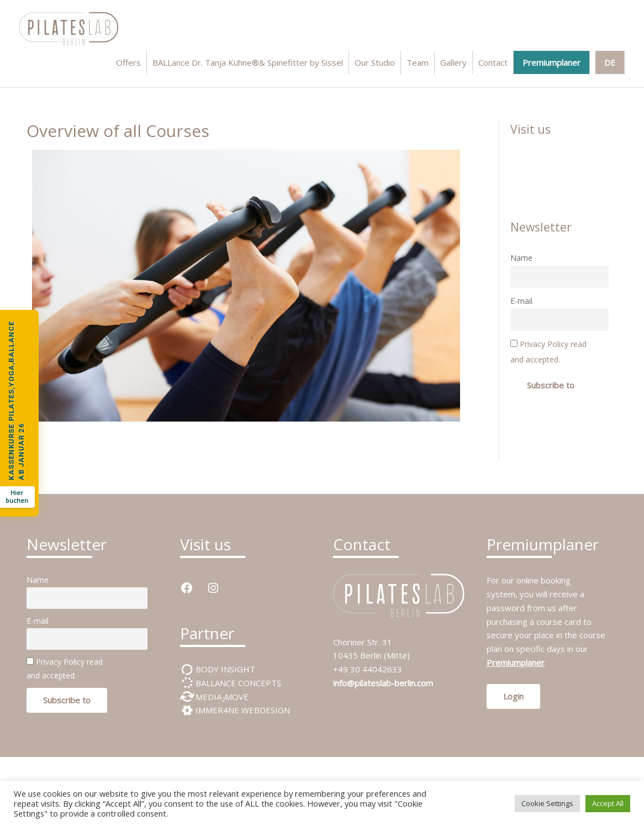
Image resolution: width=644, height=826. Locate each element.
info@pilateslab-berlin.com (383, 683)
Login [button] (513, 696)
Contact (493, 62)
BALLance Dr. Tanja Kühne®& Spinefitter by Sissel (248, 62)
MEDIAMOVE (221, 697)
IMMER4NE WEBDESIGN (242, 710)
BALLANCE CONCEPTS (237, 683)
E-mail (521, 301)
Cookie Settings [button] (547, 803)
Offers (128, 62)
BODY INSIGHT (224, 669)
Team (418, 62)
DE (610, 62)
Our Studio (375, 62)
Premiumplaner (551, 62)
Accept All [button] (608, 803)
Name (521, 258)
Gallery (453, 62)
